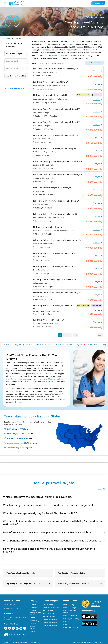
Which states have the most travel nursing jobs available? (38, 497)
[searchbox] (17, 61)
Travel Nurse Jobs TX (50, 622)
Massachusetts (13, 443)
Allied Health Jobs (70, 601)
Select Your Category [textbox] (14, 54)
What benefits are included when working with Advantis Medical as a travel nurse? (53, 540)
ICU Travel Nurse (49, 611)
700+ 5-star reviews (59, 56)
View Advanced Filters (14, 89)
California (11, 429)
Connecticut (12, 448)
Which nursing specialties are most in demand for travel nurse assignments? (49, 505)
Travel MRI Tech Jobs (70, 608)
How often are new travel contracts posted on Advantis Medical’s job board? (49, 532)
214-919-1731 (19, 608)
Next (100, 335)
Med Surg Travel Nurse (51, 608)
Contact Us (9, 614)
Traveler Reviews (32, 628)
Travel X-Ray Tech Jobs (71, 627)
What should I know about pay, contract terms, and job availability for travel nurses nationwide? (53, 523)
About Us (33, 605)
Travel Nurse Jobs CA (50, 619)
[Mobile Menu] (5, 3)
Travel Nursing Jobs (51, 601)
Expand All (101, 489)
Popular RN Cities (49, 616)
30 (76, 335)
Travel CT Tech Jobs (70, 605)
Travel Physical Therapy (71, 619)
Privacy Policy (34, 621)
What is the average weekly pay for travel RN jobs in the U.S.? (40, 513)
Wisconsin (11, 438)
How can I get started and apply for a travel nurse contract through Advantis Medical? (49, 550)
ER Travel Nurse (48, 614)
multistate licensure (14, 379)
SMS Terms (33, 624)
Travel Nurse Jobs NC (50, 625)
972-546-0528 (12, 604)
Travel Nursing (48, 605)
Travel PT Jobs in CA (70, 621)
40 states (51, 379)
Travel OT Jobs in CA (70, 616)
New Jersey (11, 434)
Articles (32, 618)
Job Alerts (33, 632)
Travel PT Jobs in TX (70, 624)
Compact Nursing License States (35, 613)
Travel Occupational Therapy (70, 612)
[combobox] (16, 54)
